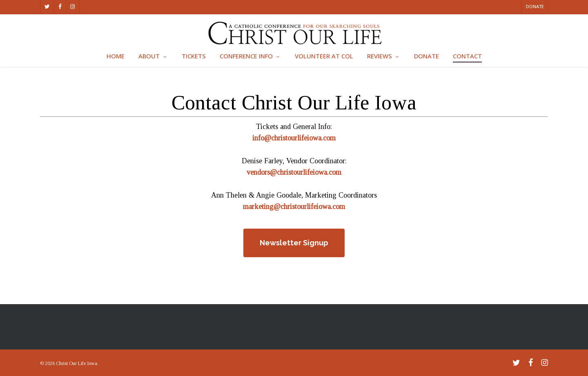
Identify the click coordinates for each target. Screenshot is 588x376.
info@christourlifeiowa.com (294, 138)
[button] (294, 243)
